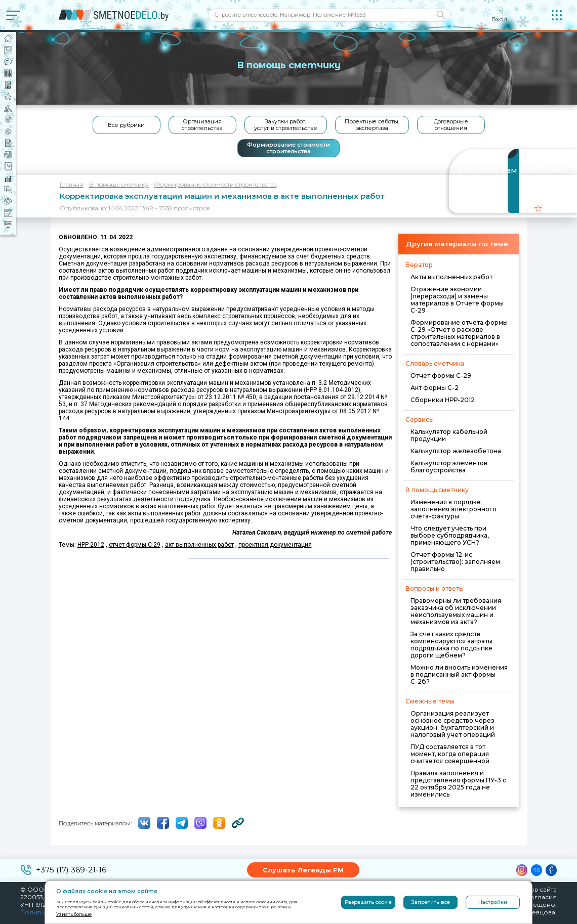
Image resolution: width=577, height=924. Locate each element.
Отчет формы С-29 (441, 376)
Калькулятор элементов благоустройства (449, 467)
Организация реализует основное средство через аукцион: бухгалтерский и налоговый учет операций (453, 724)
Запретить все (431, 902)
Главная (72, 184)
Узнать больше (74, 914)
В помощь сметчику (119, 184)
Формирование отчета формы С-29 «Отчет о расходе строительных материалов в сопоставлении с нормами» (459, 333)
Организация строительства (202, 125)
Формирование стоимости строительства (288, 148)
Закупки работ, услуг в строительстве (286, 125)
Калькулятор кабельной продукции (449, 435)
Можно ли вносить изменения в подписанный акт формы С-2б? (459, 674)
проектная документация (275, 545)
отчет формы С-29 (135, 545)
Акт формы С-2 (435, 388)
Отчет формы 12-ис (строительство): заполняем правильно (455, 562)
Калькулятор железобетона (456, 451)
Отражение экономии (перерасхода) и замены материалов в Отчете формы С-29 (457, 300)
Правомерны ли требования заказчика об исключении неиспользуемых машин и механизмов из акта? (456, 611)
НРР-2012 (91, 545)
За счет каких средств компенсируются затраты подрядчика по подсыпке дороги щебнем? (451, 645)
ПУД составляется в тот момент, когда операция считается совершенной (450, 754)
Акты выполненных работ (451, 277)
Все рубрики (126, 125)
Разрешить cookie (368, 902)
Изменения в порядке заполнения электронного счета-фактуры (454, 509)
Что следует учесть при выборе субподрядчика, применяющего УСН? (450, 535)
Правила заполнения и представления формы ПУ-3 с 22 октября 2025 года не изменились (458, 784)
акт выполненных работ (199, 545)
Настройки (493, 902)
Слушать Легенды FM (303, 870)
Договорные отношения (451, 125)
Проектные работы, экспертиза (372, 125)
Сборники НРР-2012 (443, 400)
